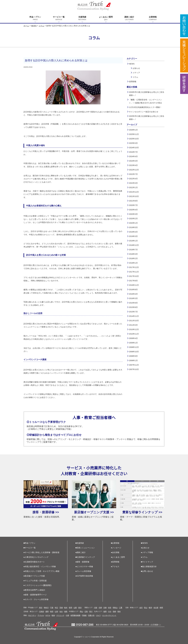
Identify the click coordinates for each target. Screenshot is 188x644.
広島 (86, 612)
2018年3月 (133, 254)
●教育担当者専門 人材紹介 (34, 590)
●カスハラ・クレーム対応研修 (36, 599)
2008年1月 (133, 360)
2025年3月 (133, 143)
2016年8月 (133, 290)
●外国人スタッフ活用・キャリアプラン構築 (41, 571)
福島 (66, 612)
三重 (121, 608)
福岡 (105, 612)
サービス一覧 (59, 18)
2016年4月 (133, 294)
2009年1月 (133, 343)
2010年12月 (134, 329)
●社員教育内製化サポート (34, 562)
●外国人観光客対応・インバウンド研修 (40, 567)
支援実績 (82, 18)
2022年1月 (133, 187)
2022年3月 (133, 183)
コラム (41, 26)
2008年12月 (134, 347)
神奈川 (46, 608)
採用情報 (133, 82)
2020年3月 (133, 214)
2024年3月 (133, 161)
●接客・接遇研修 (82, 562)
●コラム (144, 557)
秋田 (52, 612)
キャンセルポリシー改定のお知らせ (144, 112)
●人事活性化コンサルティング (36, 557)
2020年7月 (133, 205)
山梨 (75, 608)
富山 (146, 608)
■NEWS (144, 543)
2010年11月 (134, 334)
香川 (91, 612)
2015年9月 (133, 303)
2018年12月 (134, 245)
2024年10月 (134, 148)
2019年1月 (133, 241)
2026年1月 (133, 130)
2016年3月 (133, 298)
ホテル (48, 615)
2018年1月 (133, 263)
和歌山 (115, 608)
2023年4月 (133, 165)
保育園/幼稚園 (75, 615)
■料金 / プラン (29, 543)
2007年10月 (134, 369)
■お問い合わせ (147, 571)
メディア (136, 73)
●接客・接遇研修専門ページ (35, 595)
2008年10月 (134, 352)
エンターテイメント (109, 615)
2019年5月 (133, 227)
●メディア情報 (147, 552)
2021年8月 (133, 201)
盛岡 (47, 612)
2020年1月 (133, 223)
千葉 (52, 608)
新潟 (80, 608)
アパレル (41, 615)
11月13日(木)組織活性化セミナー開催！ (145, 107)
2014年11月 (134, 316)
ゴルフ (98, 615)
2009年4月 (133, 338)
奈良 (110, 608)
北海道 (42, 612)
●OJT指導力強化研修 (84, 576)
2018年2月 (133, 258)
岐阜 (150, 608)
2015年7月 (133, 312)
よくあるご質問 (106, 18)
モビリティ (32, 615)
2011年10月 (134, 321)
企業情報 (153, 18)
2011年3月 (133, 325)
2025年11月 (134, 134)
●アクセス (115, 567)
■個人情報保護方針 (149, 567)
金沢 (141, 608)
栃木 (66, 608)
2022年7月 (133, 174)
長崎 (114, 612)
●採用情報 (115, 562)
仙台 (61, 612)
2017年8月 (133, 281)
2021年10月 (134, 196)
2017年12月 (134, 267)
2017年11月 (134, 272)
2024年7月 (133, 152)
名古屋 (156, 608)
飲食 (53, 615)
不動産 (84, 615)
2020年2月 (133, 219)
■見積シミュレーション (85, 548)
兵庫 (100, 608)
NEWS (34, 26)
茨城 (61, 608)
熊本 (119, 612)
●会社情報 (115, 552)
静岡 (161, 608)
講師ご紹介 (129, 18)
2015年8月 (133, 307)
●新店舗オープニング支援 (34, 576)
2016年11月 (134, 285)
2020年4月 (133, 210)
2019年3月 (133, 236)
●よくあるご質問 (118, 557)
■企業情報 (115, 543)
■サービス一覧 (30, 548)
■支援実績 (80, 543)
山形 (56, 612)
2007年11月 (134, 365)
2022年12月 (134, 170)
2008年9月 (133, 356)
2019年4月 (133, 232)
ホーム (26, 26)
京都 (105, 608)
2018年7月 (133, 250)
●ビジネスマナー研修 (84, 567)
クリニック (60, 615)
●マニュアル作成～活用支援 (35, 581)
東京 (41, 608)
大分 (110, 612)
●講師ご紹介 (81, 552)
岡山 (81, 612)
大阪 (96, 608)
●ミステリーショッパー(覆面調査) (37, 585)
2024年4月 (133, 156)
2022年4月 (133, 179)
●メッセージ (116, 548)
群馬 (70, 608)
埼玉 (56, 608)
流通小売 (91, 615)
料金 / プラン (35, 18)
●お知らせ (145, 548)
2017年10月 (134, 276)
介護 (67, 615)
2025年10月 (134, 139)
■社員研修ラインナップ (85, 557)
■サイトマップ (147, 562)
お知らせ (136, 68)
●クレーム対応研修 (83, 571)
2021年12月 (134, 192)
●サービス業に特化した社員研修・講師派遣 (41, 552)
